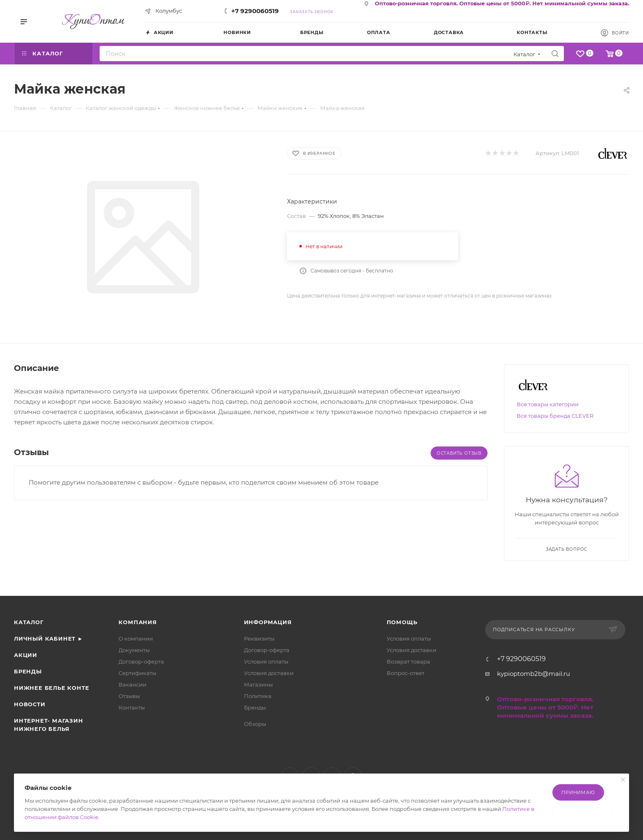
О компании (136, 639)
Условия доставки (269, 673)
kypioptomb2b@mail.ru (534, 674)
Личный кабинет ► (49, 639)
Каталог (29, 622)
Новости (30, 704)
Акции (26, 655)
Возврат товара (408, 661)
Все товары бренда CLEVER (555, 416)
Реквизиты (259, 639)
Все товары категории (548, 404)
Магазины (258, 684)
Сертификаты (137, 673)
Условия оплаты (266, 661)
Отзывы (129, 696)
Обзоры (255, 724)
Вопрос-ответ (406, 673)
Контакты (132, 707)
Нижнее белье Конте (51, 688)
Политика (258, 696)
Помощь (402, 622)
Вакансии (132, 684)
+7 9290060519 (255, 11)
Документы (134, 650)
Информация (268, 622)
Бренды (28, 671)
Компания (138, 622)
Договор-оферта (141, 661)
